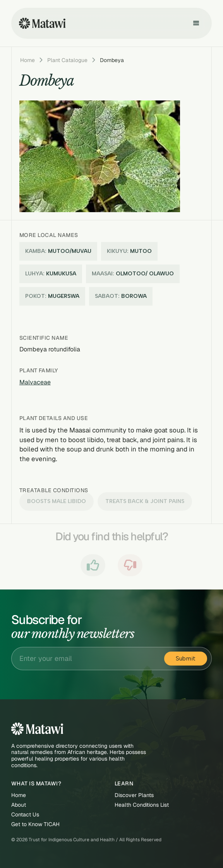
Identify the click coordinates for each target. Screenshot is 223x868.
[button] (196, 23)
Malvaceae (35, 382)
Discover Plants (134, 795)
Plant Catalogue (67, 60)
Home (27, 60)
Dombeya (112, 60)
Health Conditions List (142, 805)
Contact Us (25, 815)
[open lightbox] (102, 156)
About (19, 805)
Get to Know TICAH (35, 824)
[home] (40, 23)
